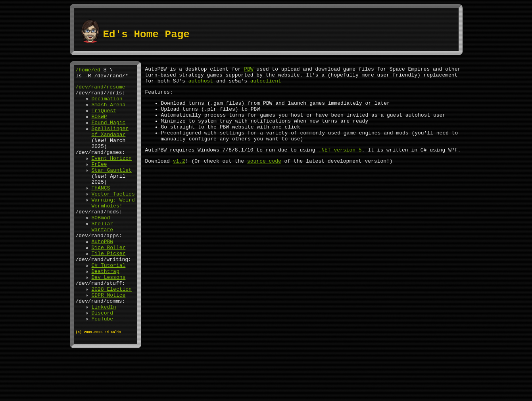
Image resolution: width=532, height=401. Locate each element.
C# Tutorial (109, 304)
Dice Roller (109, 283)
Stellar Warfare (103, 258)
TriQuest (104, 119)
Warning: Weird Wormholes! (113, 229)
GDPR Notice (109, 340)
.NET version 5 (340, 164)
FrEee (99, 183)
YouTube (103, 368)
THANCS (101, 211)
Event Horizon (112, 176)
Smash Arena (109, 111)
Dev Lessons (109, 318)
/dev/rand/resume (101, 90)
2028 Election (112, 333)
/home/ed (88, 71)
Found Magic (109, 133)
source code (264, 176)
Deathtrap (106, 311)
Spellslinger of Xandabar (110, 144)
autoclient (266, 84)
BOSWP (99, 126)
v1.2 (179, 176)
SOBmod (101, 247)
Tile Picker (109, 290)
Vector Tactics (113, 219)
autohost (201, 84)
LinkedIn (104, 354)
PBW (249, 70)
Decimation (107, 104)
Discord (103, 361)
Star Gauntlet (112, 190)
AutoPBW (103, 276)
